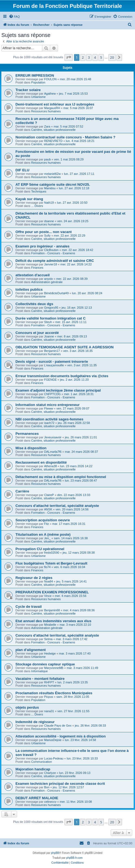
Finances (37, 268)
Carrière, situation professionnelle (53, 130)
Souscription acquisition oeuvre (43, 520)
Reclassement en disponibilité (41, 462)
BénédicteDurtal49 (57, 293)
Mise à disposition (31, 448)
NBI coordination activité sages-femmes (49, 419)
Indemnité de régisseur (35, 722)
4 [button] (95, 57)
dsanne (49, 221)
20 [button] (112, 57)
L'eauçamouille (54, 365)
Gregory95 (51, 308)
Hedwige (50, 653)
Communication (41, 762)
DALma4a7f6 (53, 452)
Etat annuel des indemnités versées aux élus (53, 621)
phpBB (55, 853)
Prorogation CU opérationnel (40, 549)
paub (47, 159)
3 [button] (89, 57)
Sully (47, 235)
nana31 (49, 711)
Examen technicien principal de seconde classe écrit (60, 784)
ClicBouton (51, 250)
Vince (48, 596)
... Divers (37, 206)
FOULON (50, 79)
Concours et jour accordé (37, 333)
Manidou (50, 188)
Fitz (47, 524)
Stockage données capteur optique (45, 664)
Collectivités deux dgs (34, 304)
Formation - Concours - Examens (53, 253)
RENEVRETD (53, 141)
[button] (69, 57)
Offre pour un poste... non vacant (44, 232)
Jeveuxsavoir (53, 437)
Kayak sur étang (29, 199)
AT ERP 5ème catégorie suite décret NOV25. (53, 185)
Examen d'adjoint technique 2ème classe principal (58, 390)
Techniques (39, 191)
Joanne (49, 336)
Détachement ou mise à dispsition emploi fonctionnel (61, 477)
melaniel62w (52, 174)
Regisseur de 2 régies (34, 578)
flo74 (47, 567)
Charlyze (50, 773)
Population (38, 82)
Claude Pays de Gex (58, 726)
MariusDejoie (53, 740)
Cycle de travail (29, 607)
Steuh (48, 322)
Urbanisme (38, 97)
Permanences (27, 434)
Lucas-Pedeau (54, 758)
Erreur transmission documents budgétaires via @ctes (62, 376)
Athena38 (51, 466)
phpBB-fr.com (74, 858)
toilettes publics (29, 289)
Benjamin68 (52, 610)
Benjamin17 (52, 351)
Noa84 (49, 581)
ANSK (48, 509)
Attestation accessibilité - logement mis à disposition (61, 736)
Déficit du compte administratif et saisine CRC (55, 261)
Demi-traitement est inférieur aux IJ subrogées (55, 104)
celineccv (50, 802)
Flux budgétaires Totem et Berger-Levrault (51, 563)
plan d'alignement (31, 650)
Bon (47, 787)
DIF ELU (22, 170)
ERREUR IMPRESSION (35, 75)
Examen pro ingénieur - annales (42, 246)
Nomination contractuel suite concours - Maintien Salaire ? (65, 137)
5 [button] (101, 57)
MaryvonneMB (54, 668)
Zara (47, 126)
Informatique (39, 671)
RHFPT (49, 682)
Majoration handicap (33, 769)
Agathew (50, 94)
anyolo (49, 279)
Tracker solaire (28, 90)
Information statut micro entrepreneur (48, 405)
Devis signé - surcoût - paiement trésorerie (52, 362)
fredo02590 (52, 553)
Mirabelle (50, 625)
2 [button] (83, 57)
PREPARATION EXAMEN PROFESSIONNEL (52, 592)
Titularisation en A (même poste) (43, 534)
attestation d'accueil (33, 275)
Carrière (22, 491)
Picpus (49, 697)
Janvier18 (51, 264)
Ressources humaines (46, 111)
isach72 (49, 423)
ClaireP (49, 495)
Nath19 (49, 203)
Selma (48, 639)
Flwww (49, 408)
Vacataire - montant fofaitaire (40, 679)
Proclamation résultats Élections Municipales (54, 693)
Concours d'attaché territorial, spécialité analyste (57, 506)
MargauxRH (52, 108)
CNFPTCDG (52, 394)
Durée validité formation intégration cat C (51, 318)
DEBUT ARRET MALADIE (37, 798)
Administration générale (47, 282)
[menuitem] (14, 17)
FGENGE (50, 380)
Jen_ (47, 538)
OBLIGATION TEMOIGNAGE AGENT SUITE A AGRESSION (65, 347)
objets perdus (27, 707)
